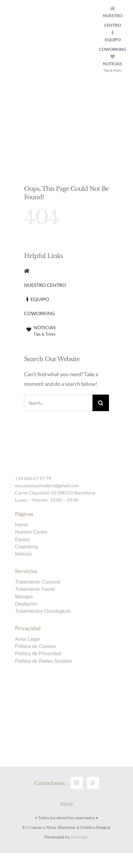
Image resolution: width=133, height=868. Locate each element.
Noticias (24, 554)
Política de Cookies (36, 646)
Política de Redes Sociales (44, 661)
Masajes (24, 597)
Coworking (26, 547)
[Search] (101, 403)
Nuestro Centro (31, 532)
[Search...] (58, 403)
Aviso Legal (27, 639)
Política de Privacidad (38, 654)
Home (21, 525)
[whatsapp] (93, 783)
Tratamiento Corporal (38, 582)
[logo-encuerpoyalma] (61, 28)
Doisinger (80, 837)
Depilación (26, 604)
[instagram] (77, 783)
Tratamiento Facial (35, 589)
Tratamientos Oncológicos (43, 611)
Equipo (23, 540)
